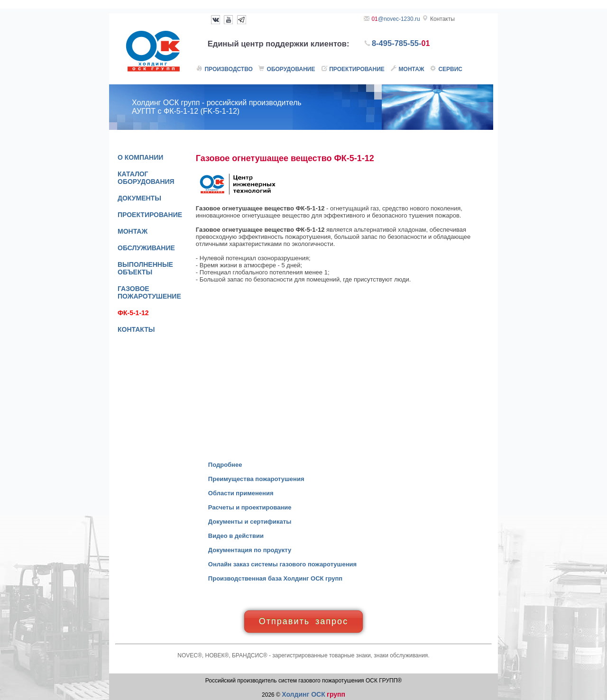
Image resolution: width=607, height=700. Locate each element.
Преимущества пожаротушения (256, 479)
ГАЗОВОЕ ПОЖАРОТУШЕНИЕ (149, 292)
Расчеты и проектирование (250, 507)
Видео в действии (236, 536)
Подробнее (225, 465)
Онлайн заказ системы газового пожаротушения (282, 564)
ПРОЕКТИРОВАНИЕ (150, 215)
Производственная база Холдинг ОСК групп (275, 578)
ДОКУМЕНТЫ (139, 198)
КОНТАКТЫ (136, 329)
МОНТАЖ (133, 231)
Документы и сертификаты (250, 522)
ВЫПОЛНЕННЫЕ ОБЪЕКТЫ (145, 268)
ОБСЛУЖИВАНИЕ (146, 248)
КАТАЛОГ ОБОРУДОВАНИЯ (146, 178)
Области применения (241, 493)
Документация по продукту (250, 550)
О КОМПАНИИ (140, 157)
